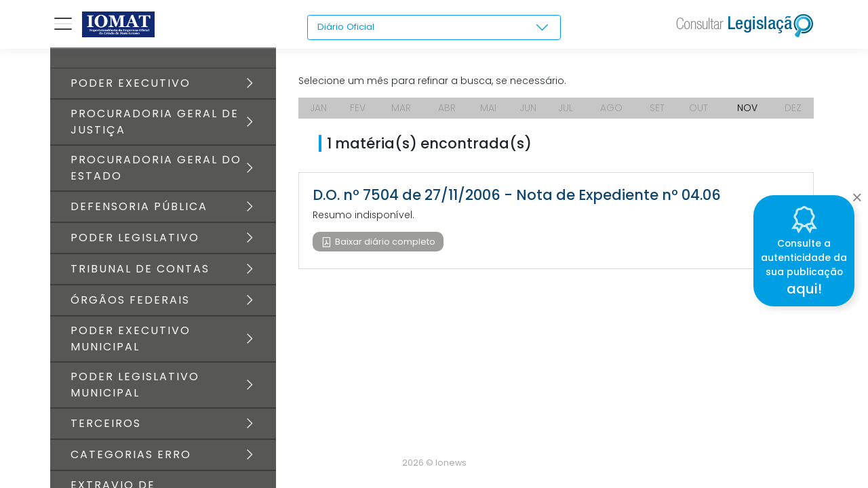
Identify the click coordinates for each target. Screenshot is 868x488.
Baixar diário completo (384, 242)
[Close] (857, 194)
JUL (568, 108)
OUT (700, 108)
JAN (319, 108)
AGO (613, 108)
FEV (358, 108)
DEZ (793, 108)
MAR (402, 108)
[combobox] (434, 28)
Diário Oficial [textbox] (347, 27)
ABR (447, 108)
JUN (529, 108)
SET (658, 108)
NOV (747, 108)
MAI (488, 108)
